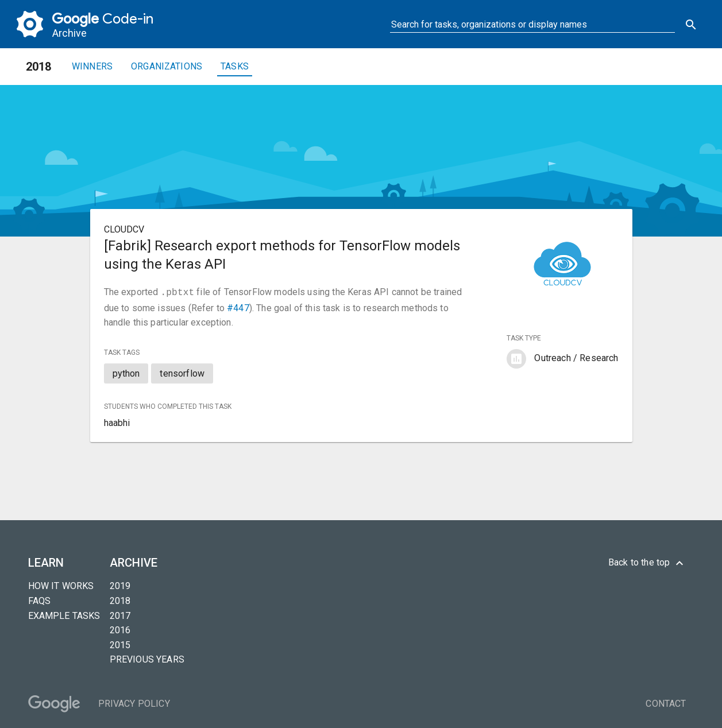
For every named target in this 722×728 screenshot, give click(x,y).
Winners (92, 66)
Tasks (235, 66)
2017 (120, 615)
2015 (120, 644)
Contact (666, 702)
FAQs (40, 600)
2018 (120, 600)
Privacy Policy (134, 702)
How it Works (61, 585)
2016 (120, 629)
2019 (120, 585)
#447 (238, 307)
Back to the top (647, 562)
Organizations (167, 66)
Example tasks (64, 615)
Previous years (147, 658)
